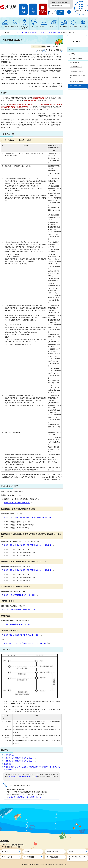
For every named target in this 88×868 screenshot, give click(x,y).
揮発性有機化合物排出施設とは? (78, 73)
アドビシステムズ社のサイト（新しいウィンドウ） (23, 777)
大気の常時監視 (74, 60)
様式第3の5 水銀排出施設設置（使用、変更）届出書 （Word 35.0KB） (29, 517)
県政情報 (83, 27)
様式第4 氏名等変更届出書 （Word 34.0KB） (21, 595)
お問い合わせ (29, 852)
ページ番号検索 (60, 13)
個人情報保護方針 (53, 857)
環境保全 (33, 32)
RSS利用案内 (29, 857)
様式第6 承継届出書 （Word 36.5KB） (18, 624)
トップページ (14, 32)
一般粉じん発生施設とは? (77, 68)
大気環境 (41, 32)
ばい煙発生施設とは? (76, 64)
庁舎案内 (72, 852)
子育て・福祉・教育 (25, 27)
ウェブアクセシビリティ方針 (77, 858)
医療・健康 (15, 27)
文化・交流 (34, 27)
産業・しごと (44, 27)
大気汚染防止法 (9, 755)
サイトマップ (6, 852)
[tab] (52, 13)
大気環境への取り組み (53, 32)
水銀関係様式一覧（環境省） (18, 503)
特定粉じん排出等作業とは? (78, 78)
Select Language (58, 6)
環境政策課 (8, 764)
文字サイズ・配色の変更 (60, 2)
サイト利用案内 (7, 857)
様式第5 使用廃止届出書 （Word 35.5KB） (20, 610)
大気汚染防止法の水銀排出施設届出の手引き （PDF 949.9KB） (27, 643)
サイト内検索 (52, 13)
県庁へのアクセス (52, 852)
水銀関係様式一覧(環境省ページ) (20, 761)
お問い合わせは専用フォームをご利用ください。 (25, 797)
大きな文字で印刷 (52, 50)
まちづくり (54, 27)
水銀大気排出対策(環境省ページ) (20, 758)
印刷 (38, 50)
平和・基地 (73, 27)
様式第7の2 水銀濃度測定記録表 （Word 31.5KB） (23, 635)
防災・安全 (64, 27)
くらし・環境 (5, 27)
